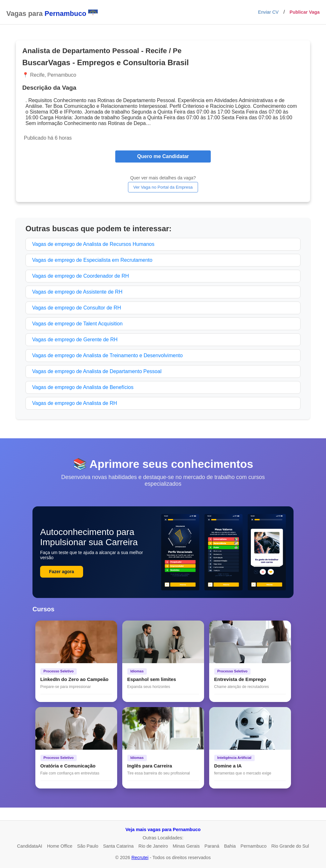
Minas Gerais (186, 846)
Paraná (212, 846)
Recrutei (140, 858)
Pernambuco (254, 846)
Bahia (230, 846)
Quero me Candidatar (163, 156)
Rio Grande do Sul (290, 846)
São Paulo (88, 846)
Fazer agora (62, 572)
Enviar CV (268, 12)
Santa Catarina (118, 846)
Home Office (60, 846)
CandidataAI (29, 846)
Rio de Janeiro (153, 846)
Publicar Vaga (305, 12)
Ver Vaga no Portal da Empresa (163, 187)
